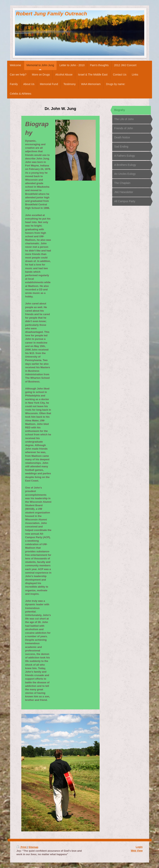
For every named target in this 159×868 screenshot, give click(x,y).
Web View (137, 851)
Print (22, 847)
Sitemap (33, 847)
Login (139, 847)
